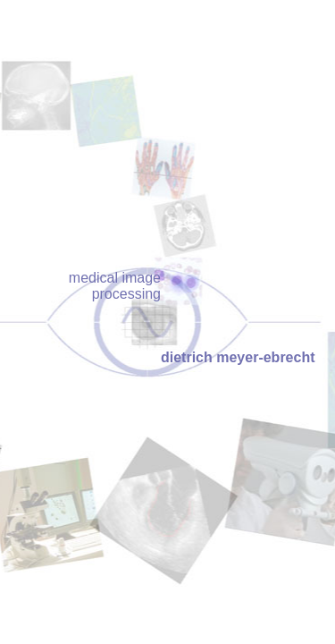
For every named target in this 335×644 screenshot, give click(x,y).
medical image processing (115, 286)
